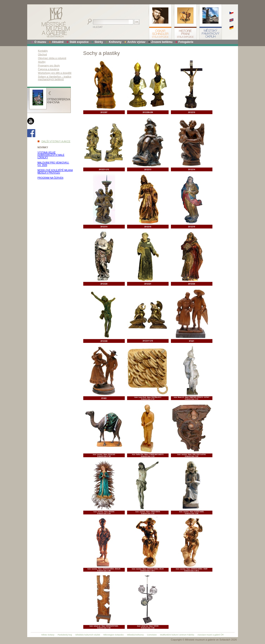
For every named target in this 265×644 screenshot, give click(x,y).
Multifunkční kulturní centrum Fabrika (177, 635)
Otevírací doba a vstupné (52, 58)
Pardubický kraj (65, 635)
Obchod (43, 54)
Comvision (152, 635)
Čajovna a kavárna (49, 69)
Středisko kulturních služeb (88, 635)
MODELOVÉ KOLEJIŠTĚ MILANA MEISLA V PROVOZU (55, 172)
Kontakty (43, 51)
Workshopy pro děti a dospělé (55, 73)
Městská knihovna (135, 635)
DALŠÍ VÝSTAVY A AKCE (56, 141)
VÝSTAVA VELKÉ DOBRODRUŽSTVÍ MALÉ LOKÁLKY (51, 155)
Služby (42, 62)
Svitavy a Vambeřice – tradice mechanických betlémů (55, 78)
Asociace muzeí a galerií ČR (211, 635)
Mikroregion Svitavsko (113, 635)
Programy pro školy (49, 65)
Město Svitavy (48, 635)
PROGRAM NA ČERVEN (51, 178)
